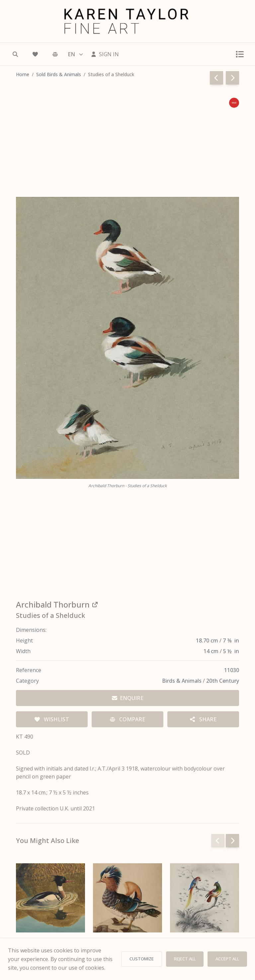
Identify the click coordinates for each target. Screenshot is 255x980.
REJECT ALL (185, 959)
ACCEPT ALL (227, 959)
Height (24, 640)
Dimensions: (31, 630)
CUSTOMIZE (142, 959)
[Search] (15, 54)
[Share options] (203, 719)
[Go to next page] (232, 78)
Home (23, 74)
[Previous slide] (218, 841)
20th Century (223, 681)
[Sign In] (105, 54)
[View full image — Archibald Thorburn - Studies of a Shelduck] (127, 338)
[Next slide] (232, 841)
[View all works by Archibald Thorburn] (127, 605)
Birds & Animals (182, 681)
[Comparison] (55, 54)
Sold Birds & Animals (59, 74)
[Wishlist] (35, 54)
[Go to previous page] (216, 78)
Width (23, 651)
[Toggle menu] (240, 54)
